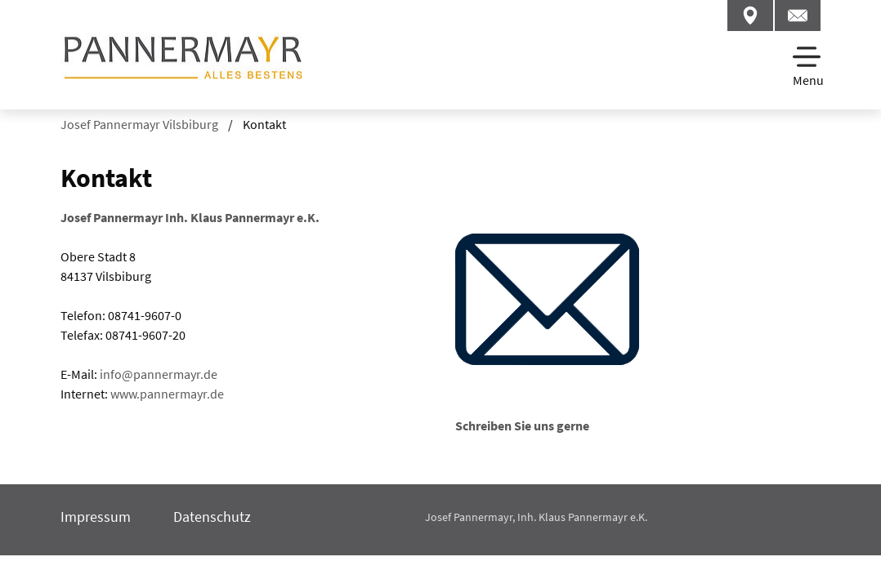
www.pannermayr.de (167, 394)
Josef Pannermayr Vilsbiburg (139, 124)
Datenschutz (212, 517)
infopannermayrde (159, 374)
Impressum (96, 517)
